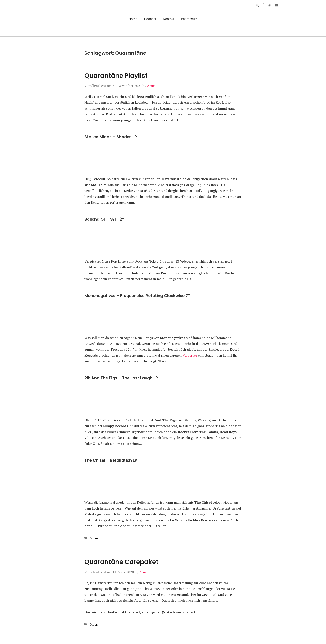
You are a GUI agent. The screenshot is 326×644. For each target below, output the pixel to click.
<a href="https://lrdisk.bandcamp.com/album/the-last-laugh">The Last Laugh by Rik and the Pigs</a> (163, 399)
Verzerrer (190, 355)
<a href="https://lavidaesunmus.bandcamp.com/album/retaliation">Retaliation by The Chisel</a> (163, 481)
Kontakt (169, 19)
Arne (151, 86)
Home (133, 19)
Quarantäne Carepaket (121, 562)
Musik (94, 538)
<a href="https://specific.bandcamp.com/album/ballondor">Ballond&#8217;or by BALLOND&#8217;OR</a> (163, 240)
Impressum (189, 19)
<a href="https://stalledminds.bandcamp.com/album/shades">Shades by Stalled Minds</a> (163, 158)
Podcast (150, 19)
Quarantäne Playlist (116, 76)
